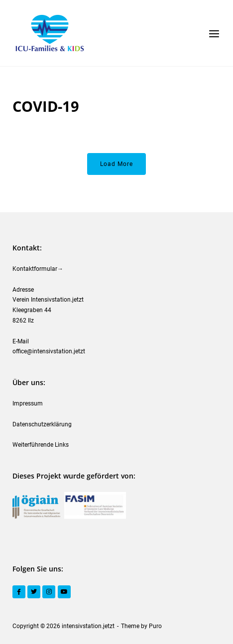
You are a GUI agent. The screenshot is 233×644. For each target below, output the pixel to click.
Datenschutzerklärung (42, 424)
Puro (155, 626)
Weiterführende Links (41, 445)
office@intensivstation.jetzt (49, 351)
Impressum (28, 403)
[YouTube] (64, 592)
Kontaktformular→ (38, 269)
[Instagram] (49, 592)
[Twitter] (34, 592)
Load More (116, 164)
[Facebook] (19, 592)
